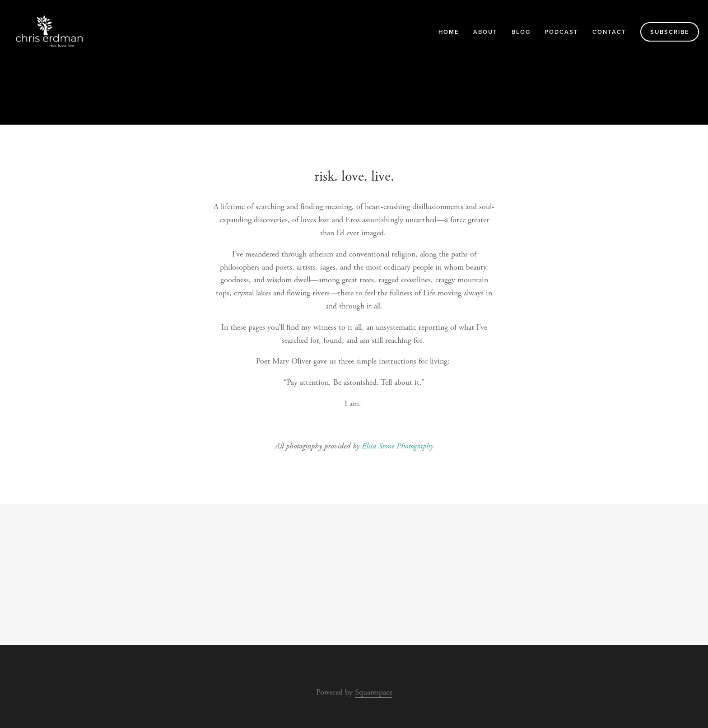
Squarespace (374, 692)
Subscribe (670, 32)
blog (521, 32)
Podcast (561, 32)
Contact (609, 32)
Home (449, 32)
